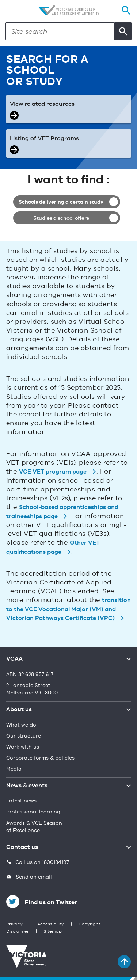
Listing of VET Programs (44, 139)
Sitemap (53, 932)
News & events (27, 786)
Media (14, 769)
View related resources (42, 104)
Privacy (14, 924)
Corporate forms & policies (40, 758)
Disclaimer (18, 932)
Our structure (24, 736)
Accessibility (51, 924)
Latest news (21, 801)
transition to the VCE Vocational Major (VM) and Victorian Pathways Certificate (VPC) (69, 610)
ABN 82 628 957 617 (30, 675)
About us (19, 710)
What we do (21, 725)
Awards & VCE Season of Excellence (34, 827)
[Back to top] (124, 962)
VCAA (14, 659)
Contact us (22, 847)
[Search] (60, 31)
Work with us (23, 747)
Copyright (90, 924)
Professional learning (33, 812)
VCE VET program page (53, 472)
